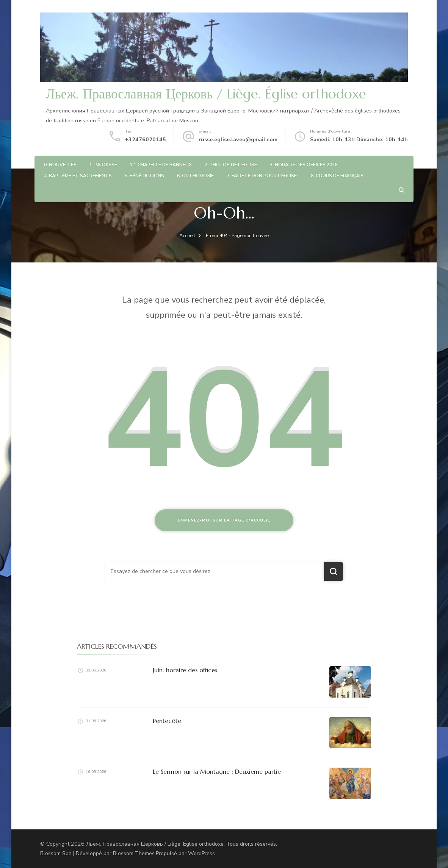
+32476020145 (146, 140)
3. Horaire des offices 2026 (304, 165)
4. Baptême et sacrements (78, 176)
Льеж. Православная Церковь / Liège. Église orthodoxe (206, 94)
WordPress (201, 853)
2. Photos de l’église (231, 165)
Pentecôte (167, 721)
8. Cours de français (337, 176)
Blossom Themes (134, 853)
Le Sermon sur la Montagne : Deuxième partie (217, 771)
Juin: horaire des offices (185, 670)
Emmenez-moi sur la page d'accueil (224, 520)
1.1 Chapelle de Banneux (161, 165)
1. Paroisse (103, 165)
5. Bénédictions (144, 176)
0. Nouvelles (60, 165)
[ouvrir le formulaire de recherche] (401, 190)
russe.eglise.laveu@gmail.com (238, 140)
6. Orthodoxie (195, 176)
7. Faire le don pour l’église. (262, 176)
